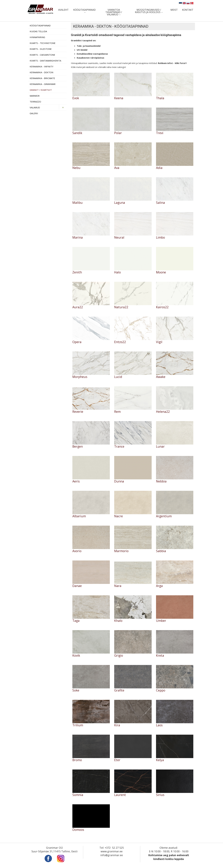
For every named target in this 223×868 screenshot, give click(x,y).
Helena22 (163, 412)
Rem (117, 412)
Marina (78, 237)
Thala (160, 98)
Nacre (119, 516)
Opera (77, 342)
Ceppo (161, 690)
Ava (117, 168)
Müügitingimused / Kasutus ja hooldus (148, 11)
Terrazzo (35, 102)
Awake (161, 377)
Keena (119, 98)
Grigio (119, 656)
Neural (119, 237)
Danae (77, 586)
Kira (117, 725)
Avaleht (63, 10)
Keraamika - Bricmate (42, 78)
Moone (161, 272)
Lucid (118, 377)
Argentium (164, 516)
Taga (76, 621)
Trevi (160, 133)
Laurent (120, 795)
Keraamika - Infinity (42, 66)
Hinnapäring (37, 37)
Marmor (35, 96)
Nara (118, 586)
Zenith (77, 272)
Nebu (76, 168)
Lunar (160, 447)
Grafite (119, 690)
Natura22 (121, 307)
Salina (160, 203)
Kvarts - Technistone (43, 43)
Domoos (78, 830)
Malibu (78, 203)
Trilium (78, 725)
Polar (118, 133)
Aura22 (78, 307)
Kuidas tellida (38, 31)
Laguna (120, 203)
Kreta (160, 656)
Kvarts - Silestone (41, 49)
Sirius (160, 795)
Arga (159, 586)
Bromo (77, 760)
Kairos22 (162, 307)
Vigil (159, 342)
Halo (117, 272)
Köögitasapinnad (84, 10)
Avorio (77, 551)
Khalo (118, 621)
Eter (117, 760)
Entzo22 (120, 342)
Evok (76, 98)
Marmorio (121, 551)
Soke (76, 690)
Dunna (119, 481)
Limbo (160, 237)
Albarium (79, 516)
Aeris (76, 481)
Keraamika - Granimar (43, 84)
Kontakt (188, 10)
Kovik (76, 656)
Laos (159, 725)
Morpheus (80, 377)
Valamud (35, 107)
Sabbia (161, 551)
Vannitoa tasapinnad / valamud (114, 12)
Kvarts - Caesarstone (42, 55)
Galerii (34, 113)
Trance (119, 447)
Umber (161, 621)
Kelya (160, 760)
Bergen (78, 447)
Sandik (77, 133)
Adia (159, 168)
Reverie (78, 412)
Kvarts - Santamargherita (45, 61)
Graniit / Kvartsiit (41, 90)
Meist (174, 10)
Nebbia (161, 481)
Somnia (78, 795)
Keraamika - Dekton (41, 72)
